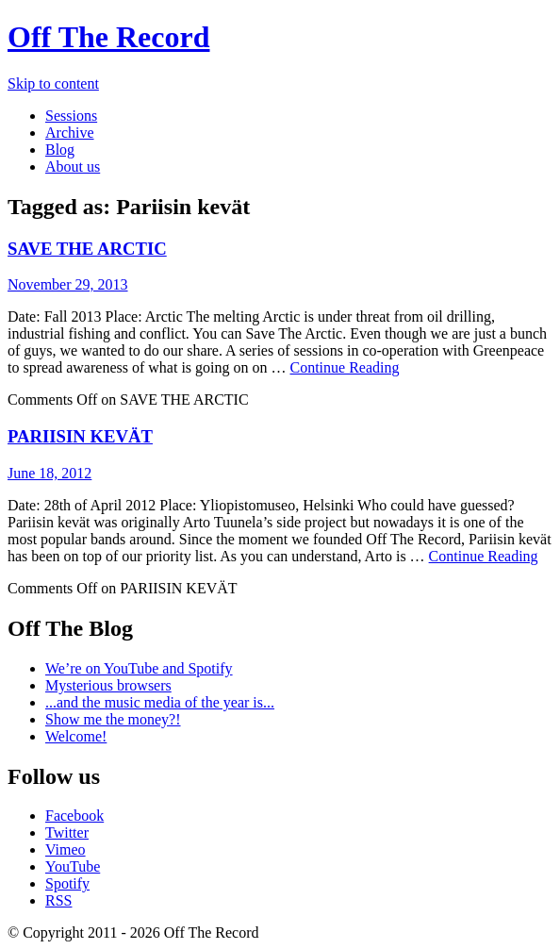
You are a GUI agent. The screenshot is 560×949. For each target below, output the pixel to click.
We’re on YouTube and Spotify (139, 668)
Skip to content (53, 83)
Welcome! (76, 736)
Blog (60, 150)
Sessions (71, 116)
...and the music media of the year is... (160, 702)
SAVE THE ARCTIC (87, 249)
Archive (70, 133)
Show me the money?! (113, 719)
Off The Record (108, 37)
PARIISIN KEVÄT (80, 436)
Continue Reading (345, 367)
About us (73, 166)
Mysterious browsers (108, 685)
